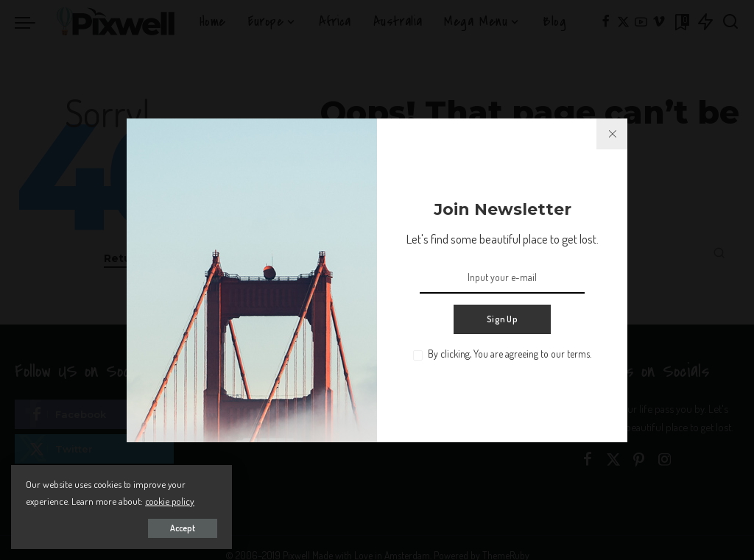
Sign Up (502, 319)
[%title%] (612, 134)
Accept (183, 528)
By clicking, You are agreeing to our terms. (510, 354)
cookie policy (170, 501)
